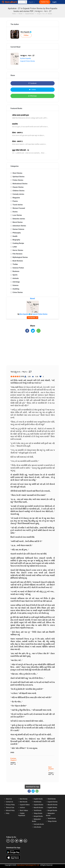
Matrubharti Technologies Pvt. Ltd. (28, 865)
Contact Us (9, 802)
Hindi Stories (52, 799)
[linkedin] (25, 841)
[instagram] (12, 841)
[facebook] (8, 841)
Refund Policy (10, 810)
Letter (15, 247)
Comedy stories (18, 194)
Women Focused (19, 208)
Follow (26, 35)
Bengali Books (38, 816)
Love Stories (17, 215)
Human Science (18, 229)
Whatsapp (32, 96)
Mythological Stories (20, 257)
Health (15, 236)
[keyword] (23, 2)
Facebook (32, 83)
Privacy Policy (10, 805)
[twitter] (17, 841)
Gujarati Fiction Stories (28, 61)
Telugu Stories (52, 821)
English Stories (52, 808)
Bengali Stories (52, 810)
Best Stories (24, 799)
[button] (25, 2)
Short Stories (17, 173)
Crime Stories (18, 292)
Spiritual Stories (18, 177)
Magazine (16, 198)
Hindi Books (37, 802)
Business (16, 271)
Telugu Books (38, 813)
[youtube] (21, 841)
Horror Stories (18, 250)
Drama (15, 212)
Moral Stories (18, 222)
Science (16, 285)
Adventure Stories (19, 226)
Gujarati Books (38, 805)
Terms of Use (10, 808)
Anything (16, 289)
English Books (38, 799)
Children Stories (18, 191)
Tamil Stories (52, 818)
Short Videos (24, 810)
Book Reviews (18, 261)
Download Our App (32, 787)
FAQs (8, 813)
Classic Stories (18, 187)
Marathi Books (38, 808)
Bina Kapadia (26, 32)
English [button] (32, 2)
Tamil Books (38, 810)
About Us (9, 799)
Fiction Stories (18, 180)
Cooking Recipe (18, 243)
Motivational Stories (20, 184)
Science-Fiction (18, 268)
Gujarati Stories (53, 802)
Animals (16, 278)
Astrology (16, 282)
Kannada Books (39, 824)
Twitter (32, 90)
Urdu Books (37, 827)
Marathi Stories (52, 805)
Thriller (15, 264)
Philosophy (17, 233)
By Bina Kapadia (26, 58)
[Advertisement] (33, 351)
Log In (55, 2)
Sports (15, 275)
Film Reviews (17, 254)
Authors (22, 808)
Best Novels (24, 802)
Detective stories (19, 219)
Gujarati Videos (25, 805)
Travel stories (18, 205)
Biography (16, 240)
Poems (15, 201)
